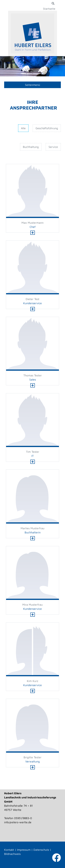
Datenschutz (41, 850)
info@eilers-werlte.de (18, 822)
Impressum (24, 850)
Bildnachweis (12, 854)
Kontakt (9, 850)
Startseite (49, 9)
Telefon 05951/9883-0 (18, 818)
